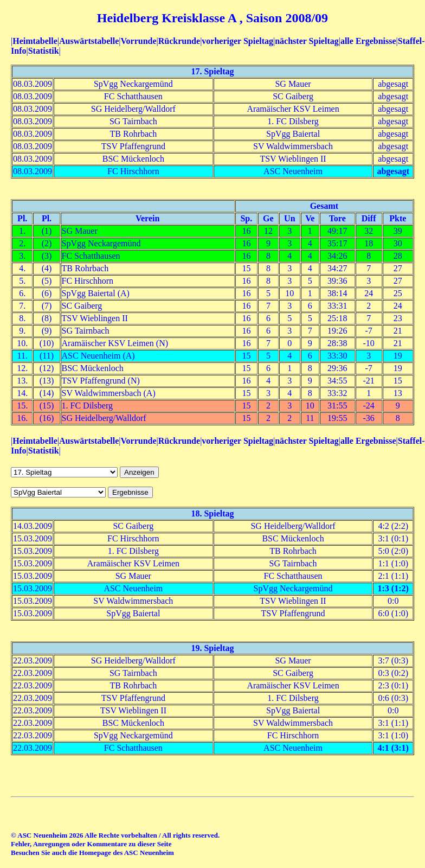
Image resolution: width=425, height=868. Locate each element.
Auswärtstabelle (89, 41)
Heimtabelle (35, 41)
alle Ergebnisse (368, 41)
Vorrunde (138, 41)
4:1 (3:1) (393, 748)
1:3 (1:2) (393, 588)
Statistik (44, 51)
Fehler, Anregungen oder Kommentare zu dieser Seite (91, 844)
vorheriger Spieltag (237, 41)
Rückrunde (179, 41)
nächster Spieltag (307, 41)
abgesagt (393, 171)
